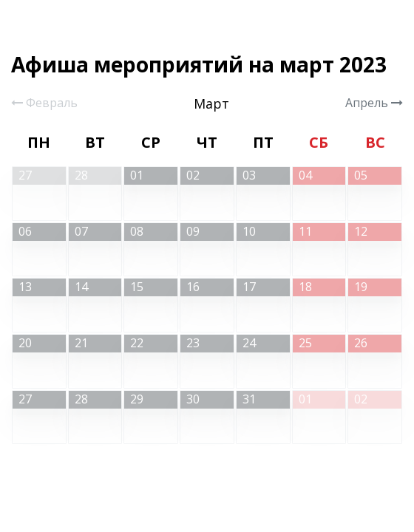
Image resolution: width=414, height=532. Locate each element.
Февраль (44, 103)
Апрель (374, 103)
